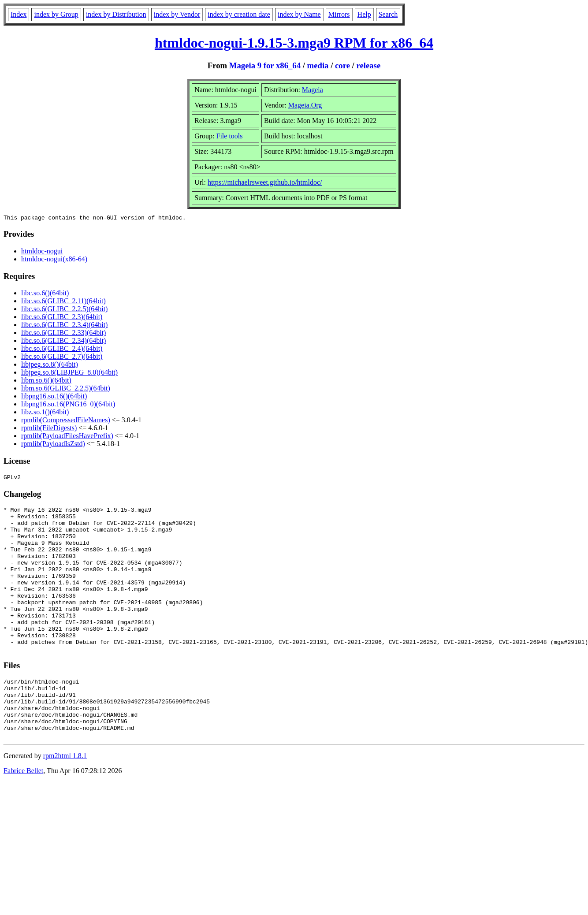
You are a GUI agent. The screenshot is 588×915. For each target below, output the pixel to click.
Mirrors (339, 14)
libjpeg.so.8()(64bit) (50, 366)
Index (19, 14)
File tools (230, 136)
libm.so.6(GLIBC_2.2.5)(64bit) (66, 389)
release (369, 65)
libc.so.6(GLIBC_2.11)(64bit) (63, 302)
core (342, 65)
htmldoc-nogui (42, 252)
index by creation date (239, 14)
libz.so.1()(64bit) (45, 413)
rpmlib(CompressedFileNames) (66, 421)
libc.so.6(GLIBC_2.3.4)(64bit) (64, 326)
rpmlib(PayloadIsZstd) (53, 445)
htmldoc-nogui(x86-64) (54, 260)
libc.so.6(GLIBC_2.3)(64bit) (62, 318)
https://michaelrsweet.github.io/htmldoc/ (265, 182)
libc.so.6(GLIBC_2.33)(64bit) (63, 334)
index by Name (299, 14)
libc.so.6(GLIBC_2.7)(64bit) (62, 358)
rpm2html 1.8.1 (65, 799)
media (318, 65)
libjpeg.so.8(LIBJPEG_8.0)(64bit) (69, 374)
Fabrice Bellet (23, 814)
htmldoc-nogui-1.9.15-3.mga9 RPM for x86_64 (294, 43)
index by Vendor (177, 14)
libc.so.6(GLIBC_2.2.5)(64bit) (64, 310)
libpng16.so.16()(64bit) (54, 397)
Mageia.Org (305, 105)
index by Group (56, 14)
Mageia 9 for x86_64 (265, 65)
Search (388, 14)
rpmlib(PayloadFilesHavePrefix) (67, 437)
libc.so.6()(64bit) (45, 294)
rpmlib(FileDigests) (49, 429)
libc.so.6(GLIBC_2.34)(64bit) (63, 342)
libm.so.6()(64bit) (46, 381)
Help (364, 14)
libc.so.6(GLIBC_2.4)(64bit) (62, 350)
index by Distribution (116, 14)
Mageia (313, 90)
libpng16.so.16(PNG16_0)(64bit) (68, 405)
